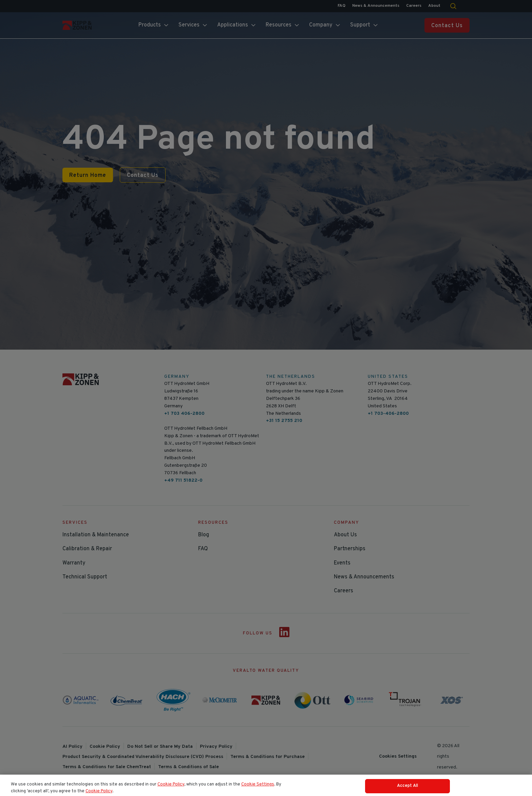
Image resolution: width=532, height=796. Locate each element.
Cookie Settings (258, 792)
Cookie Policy (171, 792)
